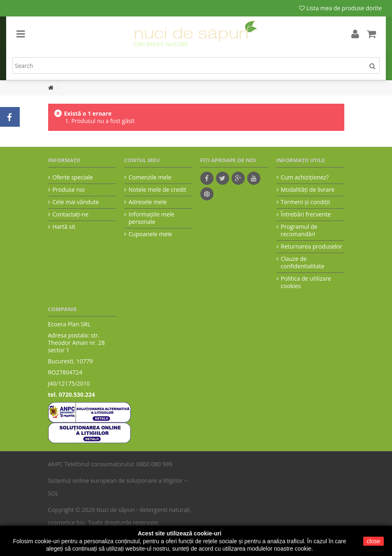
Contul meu (142, 160)
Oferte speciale (73, 177)
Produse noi (69, 190)
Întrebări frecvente (306, 214)
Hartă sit (64, 227)
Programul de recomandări (299, 230)
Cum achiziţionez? (305, 177)
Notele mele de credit (158, 190)
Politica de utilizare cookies (306, 282)
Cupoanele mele (151, 234)
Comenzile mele (150, 177)
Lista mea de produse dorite (340, 8)
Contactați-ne (71, 214)
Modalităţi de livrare (308, 190)
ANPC (56, 464)
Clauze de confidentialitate (303, 263)
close (374, 541)
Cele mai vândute (76, 202)
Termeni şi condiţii (306, 202)
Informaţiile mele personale (152, 218)
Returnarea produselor (312, 247)
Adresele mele (148, 202)
